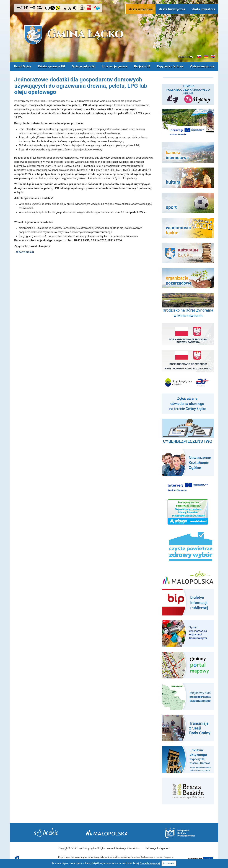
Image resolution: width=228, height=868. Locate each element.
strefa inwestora (203, 9)
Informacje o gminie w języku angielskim (213, 57)
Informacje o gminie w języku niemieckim (206, 57)
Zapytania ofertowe (170, 66)
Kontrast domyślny (47, 8)
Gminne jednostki (83, 66)
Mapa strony (186, 57)
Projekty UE (142, 66)
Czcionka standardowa (70, 8)
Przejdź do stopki (114, 0)
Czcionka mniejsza (65, 8)
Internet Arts (134, 848)
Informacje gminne (115, 66)
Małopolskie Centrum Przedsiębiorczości (178, 832)
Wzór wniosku (25, 252)
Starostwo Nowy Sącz (48, 833)
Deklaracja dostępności (157, 848)
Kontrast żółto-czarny (58, 8)
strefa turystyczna (172, 9)
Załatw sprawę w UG (51, 66)
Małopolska (113, 832)
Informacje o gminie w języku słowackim (199, 57)
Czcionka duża (74, 8)
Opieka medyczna (202, 66)
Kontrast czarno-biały (53, 8)
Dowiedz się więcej (150, 863)
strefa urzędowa (141, 9)
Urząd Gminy (23, 66)
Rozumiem (169, 863)
